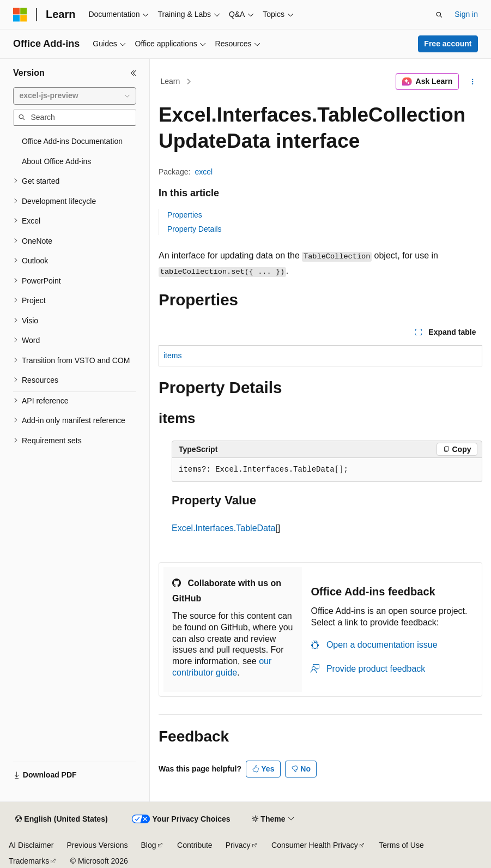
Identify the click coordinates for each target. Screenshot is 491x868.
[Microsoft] (20, 15)
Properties (185, 215)
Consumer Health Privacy (315, 845)
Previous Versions (97, 845)
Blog (149, 845)
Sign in (466, 14)
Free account (448, 44)
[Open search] (439, 15)
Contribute (195, 845)
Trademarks (29, 861)
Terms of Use (401, 845)
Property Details (195, 229)
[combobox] (75, 96)
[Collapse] (134, 73)
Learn (171, 81)
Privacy (238, 845)
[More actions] (473, 82)
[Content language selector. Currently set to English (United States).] (61, 819)
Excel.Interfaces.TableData (223, 528)
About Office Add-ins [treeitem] (56, 161)
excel (204, 172)
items (172, 355)
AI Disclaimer (31, 845)
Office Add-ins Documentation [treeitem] (72, 141)
